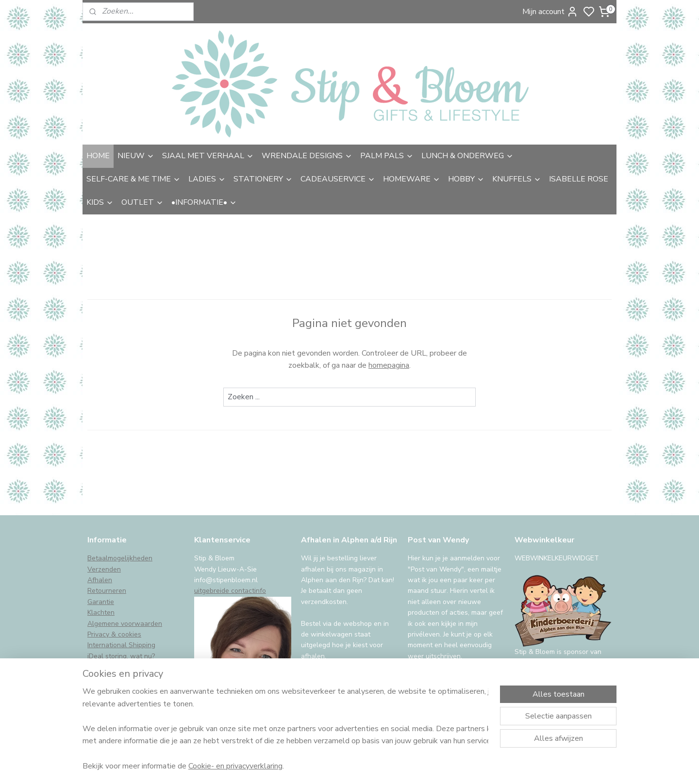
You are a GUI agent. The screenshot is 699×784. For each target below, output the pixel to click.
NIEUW (136, 156)
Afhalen (100, 580)
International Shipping (121, 645)
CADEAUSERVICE (338, 179)
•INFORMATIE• (204, 202)
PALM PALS (387, 156)
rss (419, 766)
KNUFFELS (517, 179)
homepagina (389, 365)
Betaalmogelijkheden (120, 558)
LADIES (207, 179)
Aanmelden (435, 681)
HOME (98, 156)
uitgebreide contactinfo (230, 591)
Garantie (101, 602)
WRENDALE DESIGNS (307, 156)
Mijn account (550, 12)
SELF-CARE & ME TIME (133, 179)
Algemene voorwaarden (125, 624)
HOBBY (466, 179)
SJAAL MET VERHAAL (208, 156)
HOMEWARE (412, 179)
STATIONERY (263, 179)
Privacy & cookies (114, 634)
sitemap (402, 766)
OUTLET (142, 202)
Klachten (101, 612)
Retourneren (107, 591)
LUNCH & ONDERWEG (467, 156)
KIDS (100, 202)
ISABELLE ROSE (579, 179)
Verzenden (104, 569)
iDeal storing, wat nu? (121, 656)
